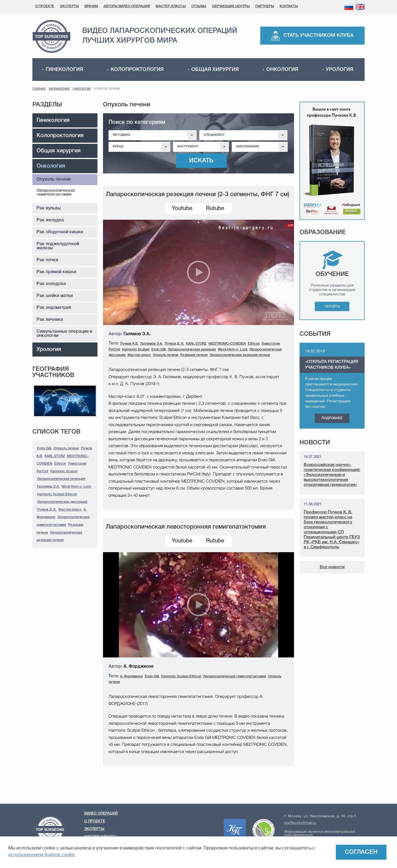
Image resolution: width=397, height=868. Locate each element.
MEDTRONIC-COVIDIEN (227, 344)
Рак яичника (50, 320)
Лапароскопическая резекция (61, 479)
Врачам (91, 6)
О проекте (45, 6)
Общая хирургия (215, 70)
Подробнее (332, 418)
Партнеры (265, 6)
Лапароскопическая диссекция (62, 502)
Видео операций (101, 814)
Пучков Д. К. (47, 510)
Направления (59, 89)
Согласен (361, 852)
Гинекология (64, 70)
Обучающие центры (231, 6)
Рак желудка (50, 220)
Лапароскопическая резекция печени (240, 355)
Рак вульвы (49, 208)
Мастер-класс (70, 510)
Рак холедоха (51, 284)
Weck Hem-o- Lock (76, 487)
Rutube (215, 209)
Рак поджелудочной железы (58, 246)
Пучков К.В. (129, 344)
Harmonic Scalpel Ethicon (57, 494)
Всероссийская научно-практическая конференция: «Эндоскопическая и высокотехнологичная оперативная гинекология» (332, 475)
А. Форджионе (132, 676)
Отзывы (199, 6)
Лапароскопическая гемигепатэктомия (56, 193)
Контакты (289, 6)
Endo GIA (45, 448)
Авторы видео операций (127, 6)
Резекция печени (194, 355)
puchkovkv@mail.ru (300, 823)
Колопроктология (137, 70)
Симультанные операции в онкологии (64, 334)
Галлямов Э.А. (48, 487)
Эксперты (69, 6)
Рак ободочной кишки (60, 232)
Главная (39, 89)
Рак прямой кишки (56, 272)
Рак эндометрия (54, 308)
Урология (340, 70)
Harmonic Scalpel (64, 471)
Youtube (182, 209)
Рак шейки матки (55, 296)
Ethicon (60, 464)
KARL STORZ (55, 456)
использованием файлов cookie (42, 855)
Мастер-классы (171, 6)
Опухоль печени (54, 180)
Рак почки (47, 260)
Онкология (282, 70)
